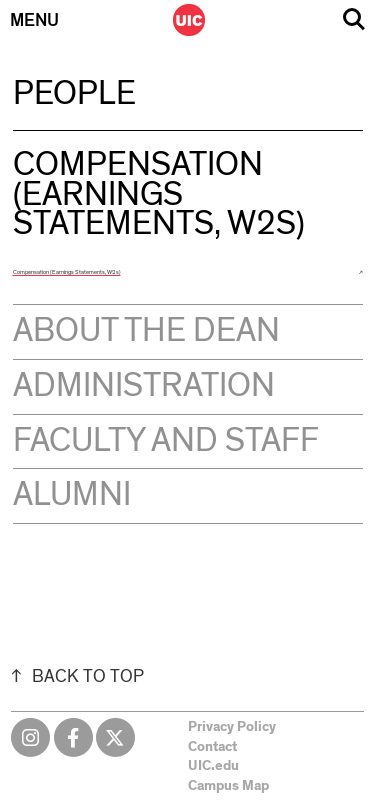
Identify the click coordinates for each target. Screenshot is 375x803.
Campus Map (228, 786)
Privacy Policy (232, 727)
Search (354, 19)
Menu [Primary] (34, 21)
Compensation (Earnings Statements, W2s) (67, 272)
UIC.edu (213, 766)
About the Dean (146, 331)
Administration (144, 386)
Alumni (72, 495)
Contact (212, 747)
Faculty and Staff (166, 441)
